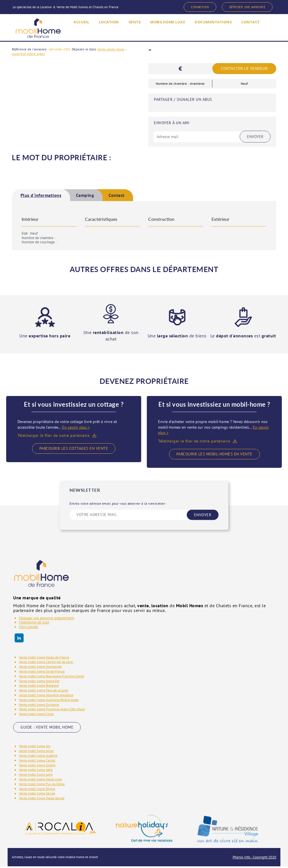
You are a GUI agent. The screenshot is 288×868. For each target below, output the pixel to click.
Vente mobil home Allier (36, 752)
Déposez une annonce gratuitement (46, 619)
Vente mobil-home (111, 49)
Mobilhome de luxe (34, 624)
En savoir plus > (76, 429)
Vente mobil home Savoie (37, 795)
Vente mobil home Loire (36, 776)
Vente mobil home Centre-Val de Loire (46, 663)
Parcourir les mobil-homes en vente (214, 455)
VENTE (127, 30)
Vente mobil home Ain (35, 748)
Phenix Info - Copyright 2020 (254, 859)
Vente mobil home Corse (36, 715)
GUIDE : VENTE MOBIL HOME (47, 729)
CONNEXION (188, 7)
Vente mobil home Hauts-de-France (44, 659)
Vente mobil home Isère (36, 771)
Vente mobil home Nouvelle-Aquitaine (46, 696)
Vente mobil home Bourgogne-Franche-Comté (51, 677)
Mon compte (29, 628)
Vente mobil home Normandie (40, 668)
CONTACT (256, 30)
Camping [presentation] (112, 196)
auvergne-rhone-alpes (28, 54)
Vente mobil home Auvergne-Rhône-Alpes (49, 701)
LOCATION (99, 30)
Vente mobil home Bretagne (39, 687)
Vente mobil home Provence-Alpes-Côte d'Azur (52, 711)
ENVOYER (203, 516)
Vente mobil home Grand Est (39, 682)
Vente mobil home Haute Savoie (42, 799)
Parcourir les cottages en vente (74, 450)
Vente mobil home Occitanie (39, 706)
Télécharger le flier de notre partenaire (53, 437)
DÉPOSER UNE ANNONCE (243, 7)
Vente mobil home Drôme (37, 766)
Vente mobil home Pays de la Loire (43, 692)
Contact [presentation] (157, 196)
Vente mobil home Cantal (37, 762)
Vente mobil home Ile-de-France (42, 673)
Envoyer (255, 137)
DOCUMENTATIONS (215, 30)
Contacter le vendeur (244, 69)
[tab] (50, 196)
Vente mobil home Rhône (37, 790)
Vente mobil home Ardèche (38, 757)
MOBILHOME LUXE (164, 30)
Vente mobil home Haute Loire (40, 781)
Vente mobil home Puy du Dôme (42, 785)
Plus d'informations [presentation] (50, 196)
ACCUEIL (69, 30)
